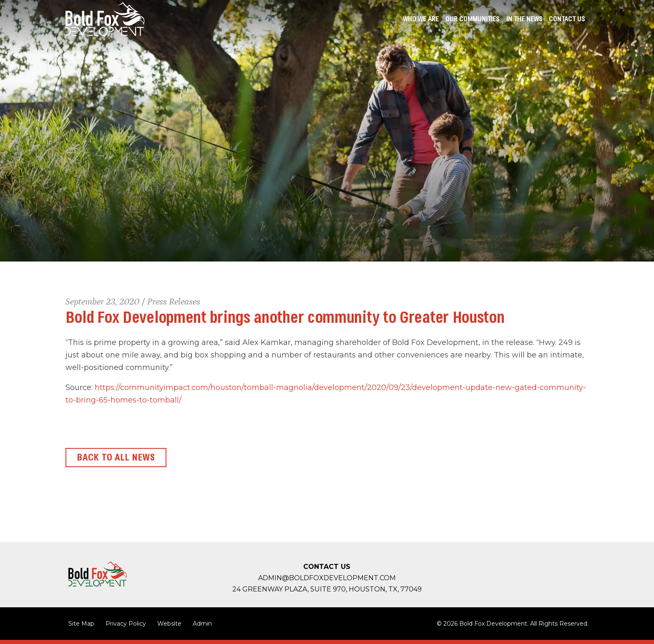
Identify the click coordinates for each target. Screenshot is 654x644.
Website (169, 624)
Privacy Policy (126, 624)
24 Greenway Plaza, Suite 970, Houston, (327, 589)
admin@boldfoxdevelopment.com (327, 578)
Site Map (81, 624)
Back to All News (116, 458)
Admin (202, 624)
